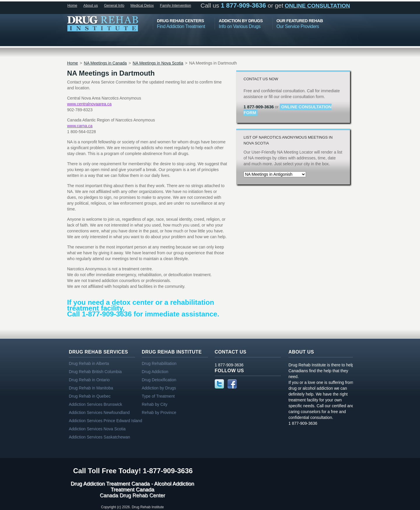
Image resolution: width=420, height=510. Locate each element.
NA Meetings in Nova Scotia (158, 63)
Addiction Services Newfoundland (99, 412)
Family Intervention (175, 6)
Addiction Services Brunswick (96, 404)
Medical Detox (142, 6)
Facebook (232, 384)
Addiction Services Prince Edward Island (105, 421)
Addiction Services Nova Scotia (97, 429)
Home (72, 6)
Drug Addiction (155, 372)
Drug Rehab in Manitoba (91, 388)
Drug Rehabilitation (159, 363)
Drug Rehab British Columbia (95, 372)
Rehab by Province (159, 412)
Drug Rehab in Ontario (89, 380)
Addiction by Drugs (159, 388)
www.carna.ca (80, 126)
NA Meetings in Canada (105, 63)
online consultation (317, 6)
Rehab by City (155, 404)
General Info (114, 6)
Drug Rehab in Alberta (89, 363)
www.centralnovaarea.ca (89, 104)
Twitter (219, 384)
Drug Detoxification (159, 380)
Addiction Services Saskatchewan (99, 437)
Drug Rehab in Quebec (90, 396)
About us (91, 6)
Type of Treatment (158, 396)
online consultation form (288, 110)
